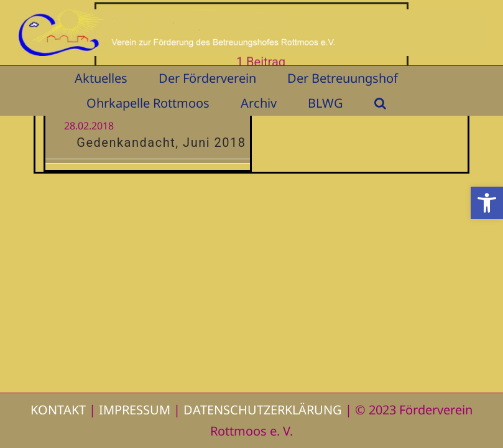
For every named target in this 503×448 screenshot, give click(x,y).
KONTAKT (58, 410)
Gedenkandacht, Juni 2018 (161, 142)
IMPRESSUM (135, 410)
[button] (487, 203)
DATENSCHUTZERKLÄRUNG (263, 410)
